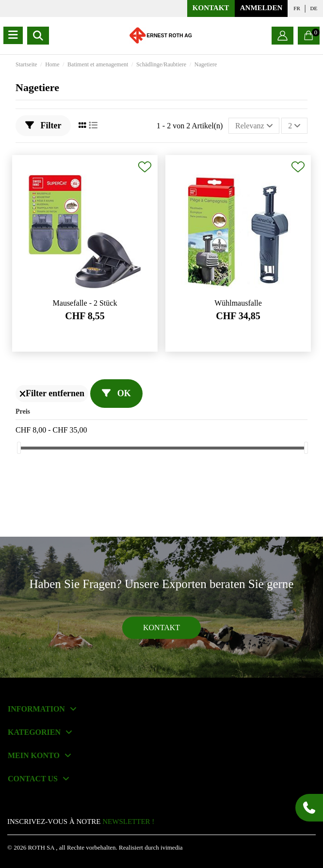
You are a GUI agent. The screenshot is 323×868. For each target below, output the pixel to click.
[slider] (19, 448)
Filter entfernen (52, 394)
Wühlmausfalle (238, 303)
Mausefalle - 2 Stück (85, 303)
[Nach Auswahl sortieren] (254, 125)
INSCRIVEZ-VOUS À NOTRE (81, 821)
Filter (43, 125)
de (314, 8)
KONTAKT (211, 8)
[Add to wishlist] (145, 167)
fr (297, 8)
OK (116, 393)
